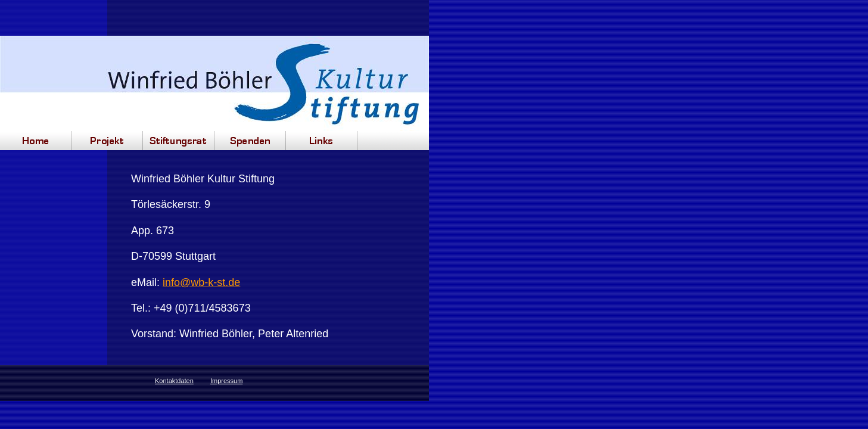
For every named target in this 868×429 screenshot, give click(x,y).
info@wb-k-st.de (201, 282)
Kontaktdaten (174, 381)
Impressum (226, 381)
